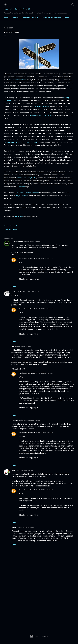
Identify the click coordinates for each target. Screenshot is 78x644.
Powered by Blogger (39, 636)
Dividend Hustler (17, 420)
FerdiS (14, 470)
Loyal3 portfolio (22, 196)
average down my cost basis (41, 115)
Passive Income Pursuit (18, 9)
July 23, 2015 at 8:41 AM (31, 292)
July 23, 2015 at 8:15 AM (32, 241)
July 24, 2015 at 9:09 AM (25, 470)
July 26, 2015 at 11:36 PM (26, 527)
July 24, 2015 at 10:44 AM (44, 309)
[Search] (73, 4)
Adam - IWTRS (17, 292)
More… (67, 17)
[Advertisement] (39, 605)
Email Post (13, 226)
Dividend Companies (20, 17)
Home (7, 17)
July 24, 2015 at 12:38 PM (44, 490)
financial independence (18, 80)
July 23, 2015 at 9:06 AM (23, 346)
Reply (14, 287)
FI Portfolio (20, 187)
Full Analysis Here (42, 106)
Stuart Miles (19, 216)
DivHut (14, 527)
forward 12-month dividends (28, 193)
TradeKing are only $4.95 (26, 178)
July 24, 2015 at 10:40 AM (44, 259)
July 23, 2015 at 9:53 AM (32, 420)
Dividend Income (54, 17)
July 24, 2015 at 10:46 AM (44, 373)
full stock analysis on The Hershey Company (21, 142)
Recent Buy (13, 229)
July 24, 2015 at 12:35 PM (44, 433)
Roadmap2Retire (17, 241)
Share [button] (6, 226)
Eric (13, 346)
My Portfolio (38, 17)
